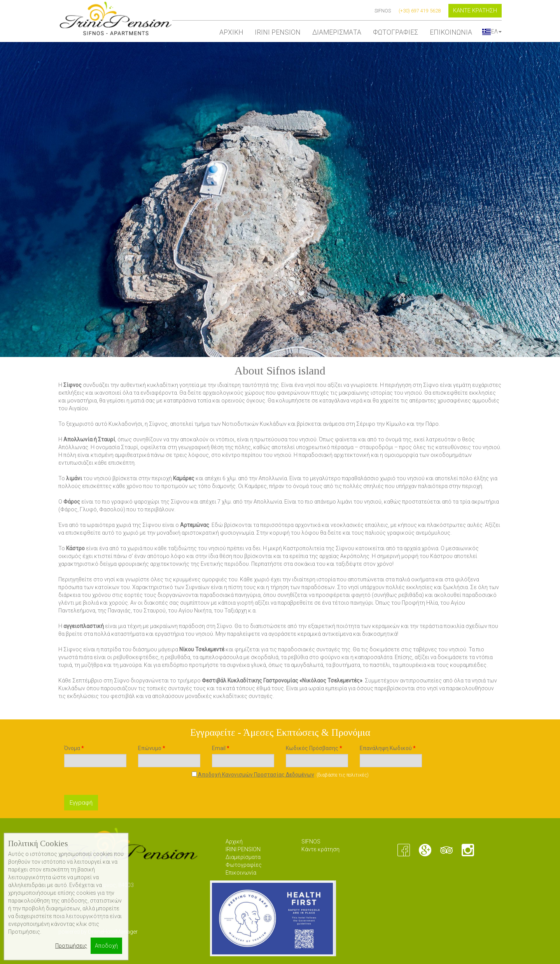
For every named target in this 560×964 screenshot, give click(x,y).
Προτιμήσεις (71, 946)
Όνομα (74, 748)
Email (221, 748)
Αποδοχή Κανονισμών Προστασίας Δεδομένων (253, 775)
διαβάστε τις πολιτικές (343, 775)
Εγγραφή (81, 803)
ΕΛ (492, 31)
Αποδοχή (106, 946)
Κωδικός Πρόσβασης (314, 748)
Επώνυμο (152, 748)
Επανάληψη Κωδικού (388, 748)
